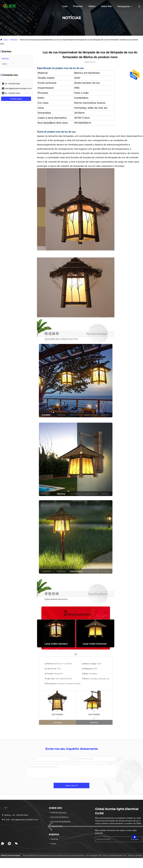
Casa (65, 6)
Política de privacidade (11, 856)
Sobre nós (106, 6)
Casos (4, 64)
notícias (14, 40)
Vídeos (92, 6)
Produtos (78, 6)
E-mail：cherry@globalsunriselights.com (20, 820)
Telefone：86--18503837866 (15, 815)
